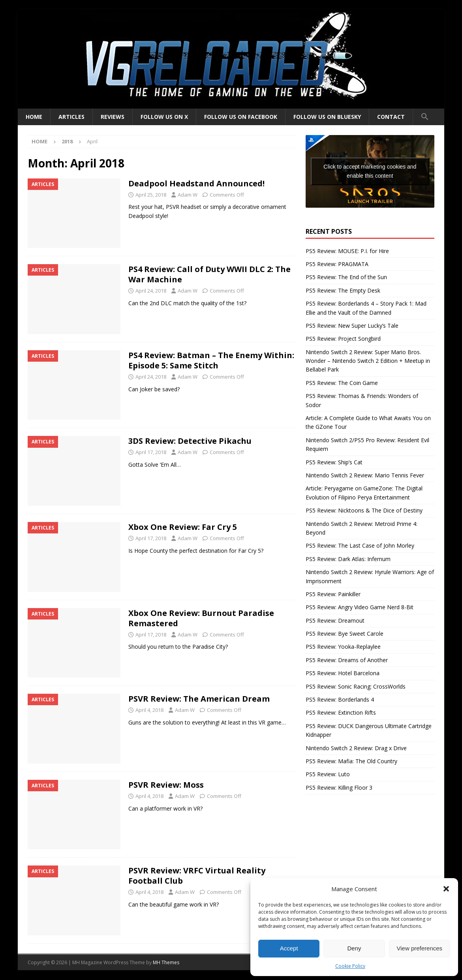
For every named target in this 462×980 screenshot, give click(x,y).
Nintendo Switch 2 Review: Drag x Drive (356, 748)
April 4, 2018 (149, 710)
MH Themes (166, 962)
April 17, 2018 (151, 452)
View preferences (420, 948)
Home (34, 117)
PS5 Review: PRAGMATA (337, 264)
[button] (446, 889)
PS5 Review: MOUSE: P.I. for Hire (347, 251)
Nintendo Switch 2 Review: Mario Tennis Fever (365, 475)
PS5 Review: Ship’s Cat (334, 462)
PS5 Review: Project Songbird (343, 339)
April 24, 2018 (151, 291)
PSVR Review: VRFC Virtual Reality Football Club (197, 876)
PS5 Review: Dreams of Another (347, 660)
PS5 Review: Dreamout (335, 620)
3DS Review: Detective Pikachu (190, 441)
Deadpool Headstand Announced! (196, 183)
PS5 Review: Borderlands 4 (340, 699)
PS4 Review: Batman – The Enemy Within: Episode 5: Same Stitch (211, 360)
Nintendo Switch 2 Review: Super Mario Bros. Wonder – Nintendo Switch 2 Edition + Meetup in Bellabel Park (368, 361)
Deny (354, 948)
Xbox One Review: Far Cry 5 (183, 527)
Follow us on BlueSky (327, 117)
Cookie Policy (350, 966)
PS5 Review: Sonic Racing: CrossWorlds (356, 686)
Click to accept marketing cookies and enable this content (370, 171)
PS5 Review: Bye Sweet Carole (345, 634)
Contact (391, 117)
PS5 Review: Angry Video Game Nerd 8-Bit (360, 607)
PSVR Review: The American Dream (199, 699)
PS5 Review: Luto (328, 774)
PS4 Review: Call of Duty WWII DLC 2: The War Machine (209, 274)
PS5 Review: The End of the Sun (346, 277)
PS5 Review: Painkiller (333, 594)
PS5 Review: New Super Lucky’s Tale (352, 326)
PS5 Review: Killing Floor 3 (339, 788)
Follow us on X (164, 117)
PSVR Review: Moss (166, 785)
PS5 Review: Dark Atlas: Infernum (348, 559)
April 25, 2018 (151, 195)
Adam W (188, 195)
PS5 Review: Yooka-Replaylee (343, 647)
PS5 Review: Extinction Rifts (341, 712)
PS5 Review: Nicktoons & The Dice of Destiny (364, 510)
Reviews (113, 117)
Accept (289, 948)
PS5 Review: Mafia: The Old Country (351, 761)
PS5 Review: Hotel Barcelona (343, 673)
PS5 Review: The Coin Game (342, 383)
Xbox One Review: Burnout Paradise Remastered (201, 618)
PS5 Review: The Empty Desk (343, 290)
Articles (71, 117)
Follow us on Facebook (241, 117)
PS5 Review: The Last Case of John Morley (360, 545)
